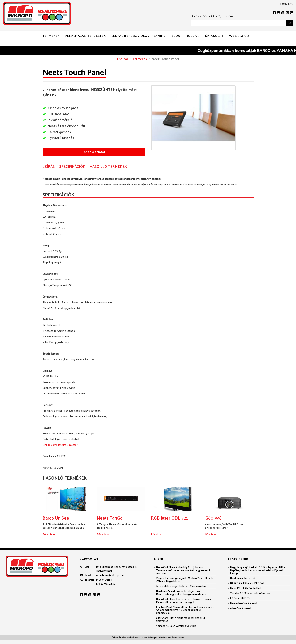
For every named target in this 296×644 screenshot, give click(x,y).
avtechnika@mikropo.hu (110, 575)
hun (283, 4)
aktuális (195, 16)
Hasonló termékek (108, 166)
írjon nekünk (226, 16)
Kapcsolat (214, 36)
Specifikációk (72, 166)
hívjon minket (209, 16)
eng (291, 4)
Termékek (51, 36)
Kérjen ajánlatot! (94, 152)
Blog (176, 36)
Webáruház (239, 36)
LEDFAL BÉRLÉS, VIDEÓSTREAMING (138, 36)
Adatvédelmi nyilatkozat (125, 637)
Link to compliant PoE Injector (60, 445)
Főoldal (122, 59)
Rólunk (192, 36)
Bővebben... (50, 534)
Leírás (49, 166)
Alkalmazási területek (85, 36)
